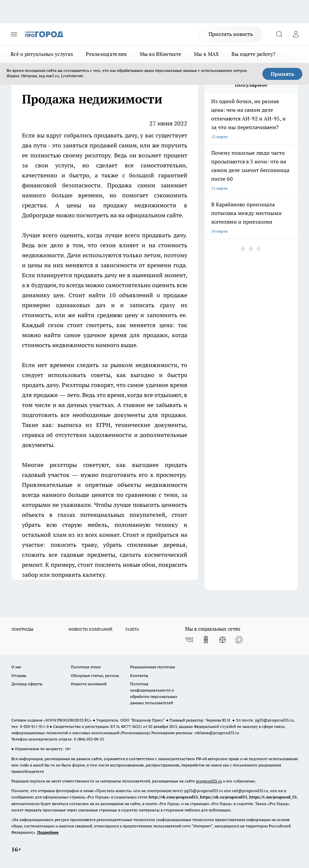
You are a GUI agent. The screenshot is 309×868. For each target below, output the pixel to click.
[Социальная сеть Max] (239, 640)
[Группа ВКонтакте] (189, 640)
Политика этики (86, 667)
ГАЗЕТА (132, 629)
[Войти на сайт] (296, 34)
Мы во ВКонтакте (161, 54)
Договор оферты (27, 684)
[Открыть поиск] (279, 34)
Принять (283, 74)
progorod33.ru (209, 781)
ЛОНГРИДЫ (22, 629)
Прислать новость (231, 34)
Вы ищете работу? (253, 54)
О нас (16, 667)
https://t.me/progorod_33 (273, 797)
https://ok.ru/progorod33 (224, 797)
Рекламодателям (106, 54)
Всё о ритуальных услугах (42, 54)
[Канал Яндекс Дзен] (223, 640)
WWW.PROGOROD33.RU (68, 720)
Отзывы (19, 675)
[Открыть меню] (14, 34)
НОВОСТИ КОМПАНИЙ (90, 629)
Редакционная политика (153, 667)
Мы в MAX (206, 54)
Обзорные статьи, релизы (95, 675)
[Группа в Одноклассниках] (206, 640)
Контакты (139, 675)
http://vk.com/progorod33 (173, 797)
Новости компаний (89, 684)
